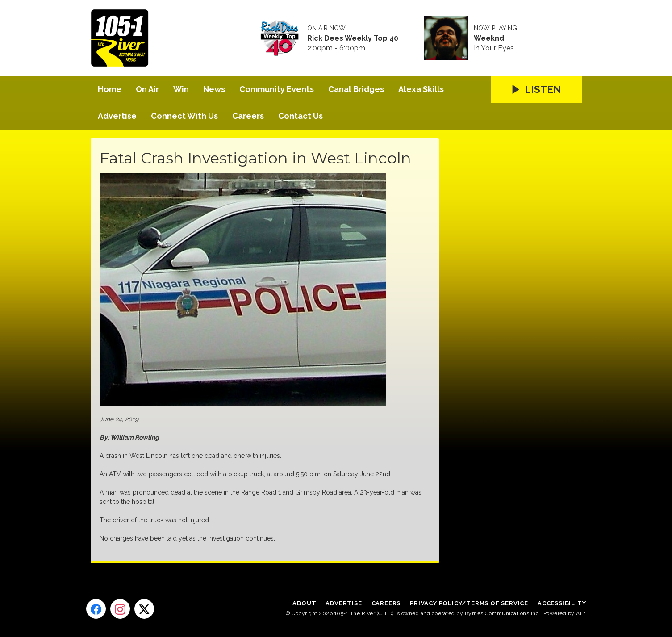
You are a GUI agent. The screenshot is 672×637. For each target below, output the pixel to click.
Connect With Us (184, 116)
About (304, 603)
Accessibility (562, 603)
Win (181, 89)
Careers (248, 116)
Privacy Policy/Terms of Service (469, 603)
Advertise (117, 116)
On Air (147, 89)
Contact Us (301, 116)
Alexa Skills (421, 89)
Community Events (277, 89)
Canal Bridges (356, 89)
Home (110, 89)
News (214, 89)
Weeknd (489, 38)
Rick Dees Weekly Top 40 (353, 38)
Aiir (580, 613)
